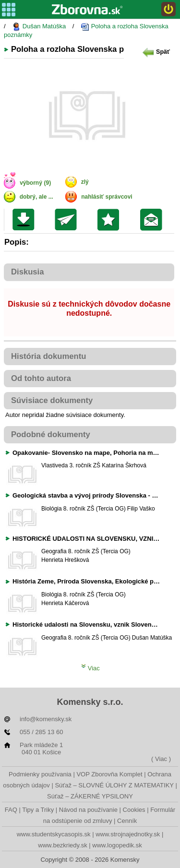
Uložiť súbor (26, 220)
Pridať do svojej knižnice (111, 220)
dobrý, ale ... (36, 197)
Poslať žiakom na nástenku (153, 220)
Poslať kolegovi (68, 220)
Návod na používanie (88, 810)
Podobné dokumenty (51, 434)
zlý (85, 182)
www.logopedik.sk (117, 845)
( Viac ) (161, 759)
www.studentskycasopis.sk (54, 834)
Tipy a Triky (38, 810)
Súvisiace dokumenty (52, 400)
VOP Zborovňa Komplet (109, 774)
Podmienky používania (40, 774)
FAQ (11, 810)
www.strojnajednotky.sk (128, 834)
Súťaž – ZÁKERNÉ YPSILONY (90, 796)
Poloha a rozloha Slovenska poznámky (86, 30)
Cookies (134, 810)
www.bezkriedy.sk (62, 845)
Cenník (127, 821)
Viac (90, 668)
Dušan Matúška (39, 27)
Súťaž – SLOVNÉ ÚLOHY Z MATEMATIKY (114, 785)
